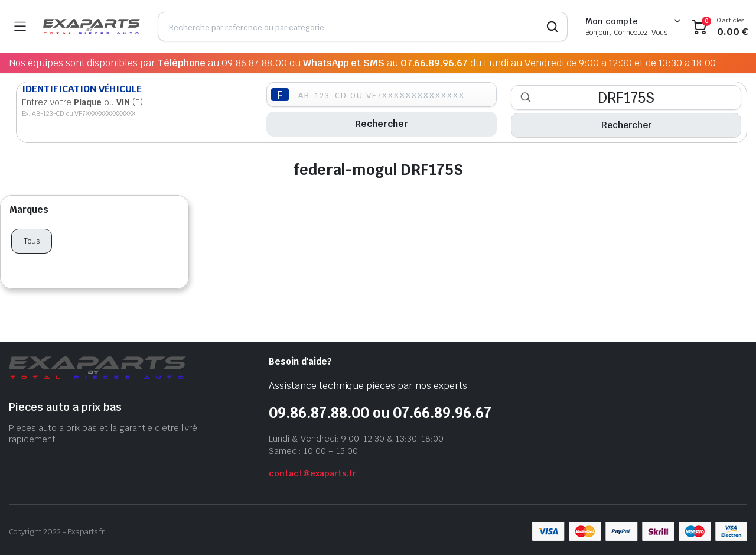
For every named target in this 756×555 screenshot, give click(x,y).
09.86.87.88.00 (255, 63)
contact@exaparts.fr (312, 473)
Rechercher (382, 124)
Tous (32, 241)
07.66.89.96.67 (434, 63)
